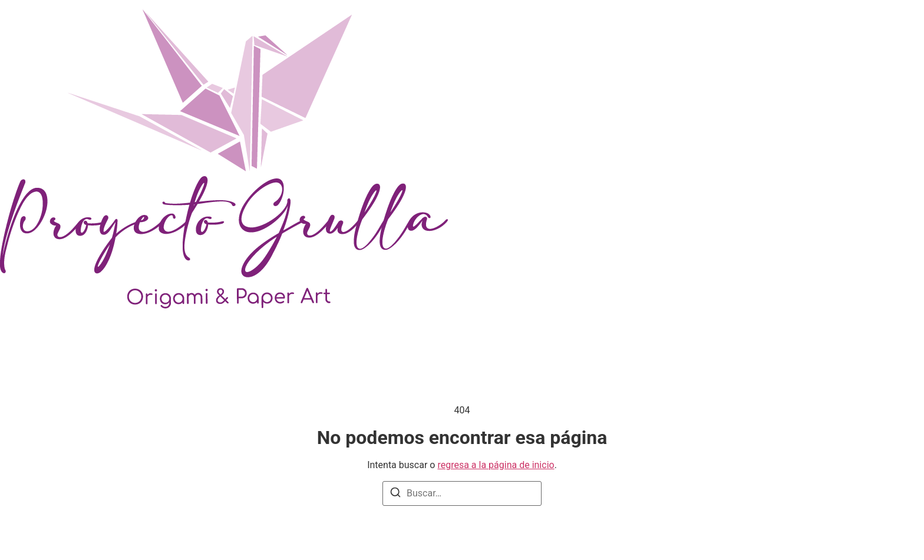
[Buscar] (395, 494)
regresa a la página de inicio (496, 465)
